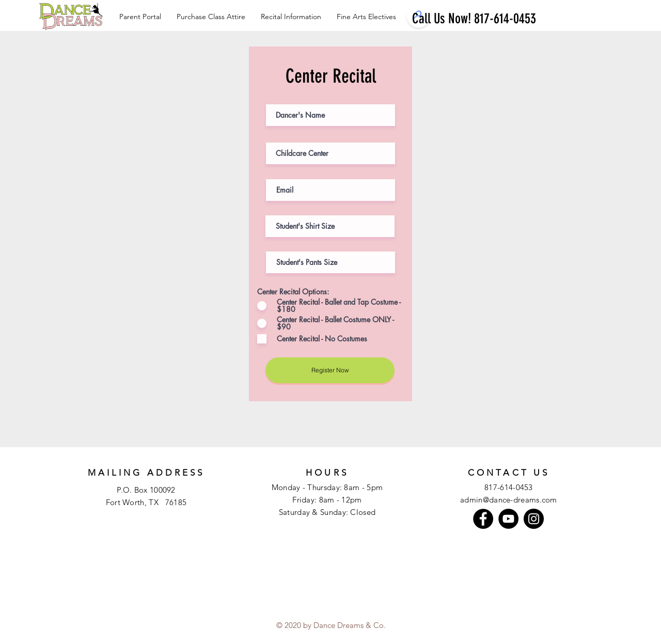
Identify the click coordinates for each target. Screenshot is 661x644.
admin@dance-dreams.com (509, 500)
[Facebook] (483, 519)
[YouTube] (508, 519)
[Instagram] (534, 519)
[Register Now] (330, 370)
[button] (366, 17)
